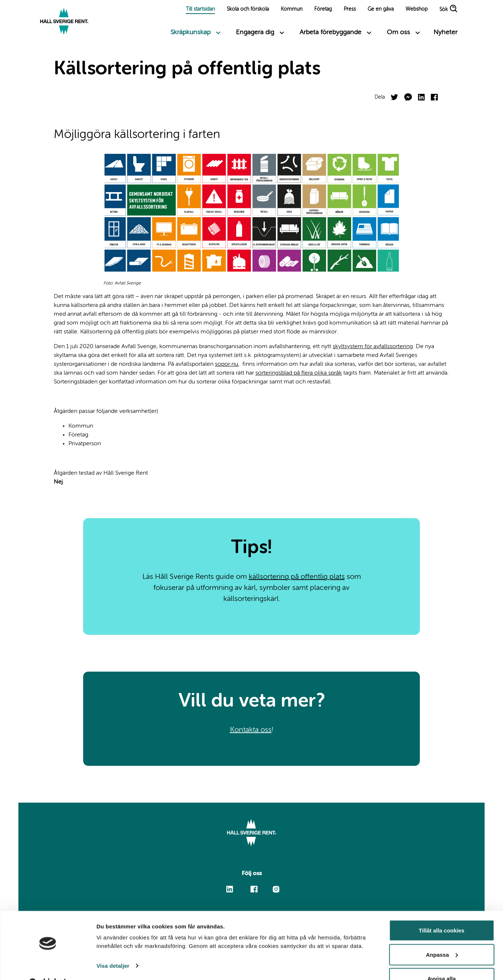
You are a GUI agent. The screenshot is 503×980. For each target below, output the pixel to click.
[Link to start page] (65, 22)
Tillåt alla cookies (442, 912)
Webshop (417, 9)
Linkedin (229, 886)
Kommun (292, 9)
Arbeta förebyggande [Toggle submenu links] (330, 32)
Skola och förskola (248, 9)
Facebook (434, 94)
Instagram (276, 889)
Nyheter (445, 32)
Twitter (395, 94)
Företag (323, 9)
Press (350, 9)
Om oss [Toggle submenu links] (398, 32)
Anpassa (442, 936)
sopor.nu (226, 364)
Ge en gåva (381, 9)
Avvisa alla (442, 960)
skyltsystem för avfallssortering (373, 347)
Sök (444, 10)
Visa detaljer (113, 947)
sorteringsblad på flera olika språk (299, 373)
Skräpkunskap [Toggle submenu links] (190, 32)
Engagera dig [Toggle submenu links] (255, 32)
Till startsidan (200, 9)
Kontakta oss (251, 730)
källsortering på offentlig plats (297, 577)
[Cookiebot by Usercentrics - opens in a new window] (48, 966)
